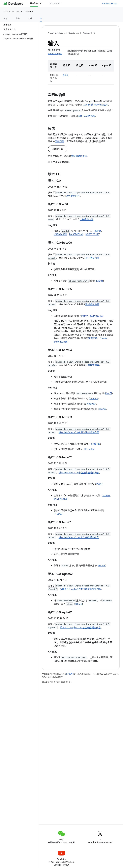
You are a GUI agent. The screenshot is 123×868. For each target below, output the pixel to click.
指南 (18, 19)
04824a (94, 399)
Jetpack (29, 12)
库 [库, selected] (41, 19)
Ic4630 (106, 496)
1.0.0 (66, 75)
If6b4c (104, 338)
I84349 (102, 566)
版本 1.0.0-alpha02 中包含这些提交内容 (80, 589)
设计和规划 (54, 3)
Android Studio (110, 3)
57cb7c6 (96, 444)
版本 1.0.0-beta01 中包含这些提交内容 (79, 538)
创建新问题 (58, 149)
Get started (11, 12)
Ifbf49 (84, 316)
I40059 (58, 514)
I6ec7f (109, 393)
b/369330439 (97, 316)
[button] (19, 25)
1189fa (102, 409)
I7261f (99, 484)
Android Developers (56, 33)
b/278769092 (61, 499)
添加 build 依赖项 (86, 116)
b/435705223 (92, 234)
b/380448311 (60, 234)
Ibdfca (98, 231)
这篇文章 (93, 338)
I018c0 (78, 604)
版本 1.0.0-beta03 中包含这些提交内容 (79, 432)
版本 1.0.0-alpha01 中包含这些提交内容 (80, 628)
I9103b (100, 281)
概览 (6, 19)
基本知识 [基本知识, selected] (34, 3)
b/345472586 (61, 342)
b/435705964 (76, 234)
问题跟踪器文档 (79, 156)
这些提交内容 (73, 196)
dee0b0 (91, 404)
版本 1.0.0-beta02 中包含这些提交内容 (79, 473)
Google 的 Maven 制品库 (96, 105)
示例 (30, 19)
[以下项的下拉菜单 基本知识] (42, 3)
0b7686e (89, 449)
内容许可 (70, 674)
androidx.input (55, 54)
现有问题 (59, 141)
